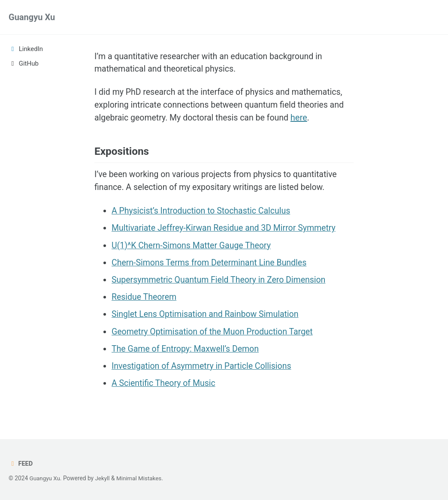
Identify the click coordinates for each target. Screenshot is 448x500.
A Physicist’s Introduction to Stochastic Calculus (203, 214)
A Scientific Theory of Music (165, 386)
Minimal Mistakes (141, 479)
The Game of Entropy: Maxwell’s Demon (187, 352)
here (304, 119)
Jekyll (103, 479)
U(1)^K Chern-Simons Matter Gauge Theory (193, 249)
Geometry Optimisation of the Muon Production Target (215, 334)
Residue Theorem (145, 300)
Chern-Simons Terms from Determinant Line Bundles (212, 266)
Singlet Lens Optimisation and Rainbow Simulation (207, 317)
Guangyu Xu (32, 17)
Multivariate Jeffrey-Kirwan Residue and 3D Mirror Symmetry (227, 232)
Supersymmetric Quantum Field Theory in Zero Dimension (221, 283)
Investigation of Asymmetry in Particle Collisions (204, 369)
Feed (21, 464)
